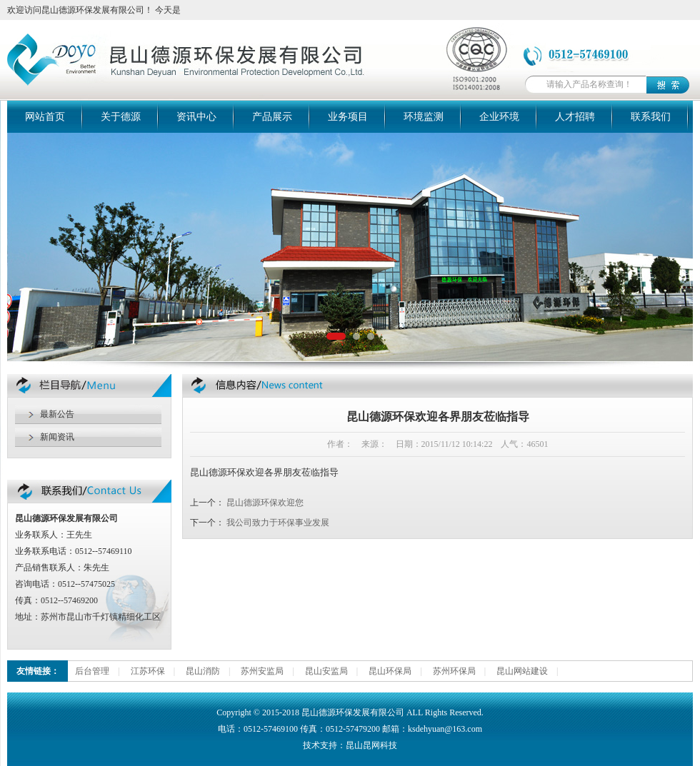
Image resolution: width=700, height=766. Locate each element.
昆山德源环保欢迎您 (265, 503)
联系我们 (651, 117)
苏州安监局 (262, 671)
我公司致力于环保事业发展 (278, 523)
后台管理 (92, 671)
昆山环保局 (390, 671)
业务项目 (348, 117)
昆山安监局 (326, 671)
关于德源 (121, 117)
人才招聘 (575, 117)
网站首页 (45, 117)
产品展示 (272, 117)
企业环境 (499, 117)
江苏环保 (148, 671)
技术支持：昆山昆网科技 (350, 745)
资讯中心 (196, 117)
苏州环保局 (454, 671)
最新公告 (57, 414)
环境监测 (424, 117)
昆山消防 (203, 671)
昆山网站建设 (522, 671)
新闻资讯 (57, 437)
